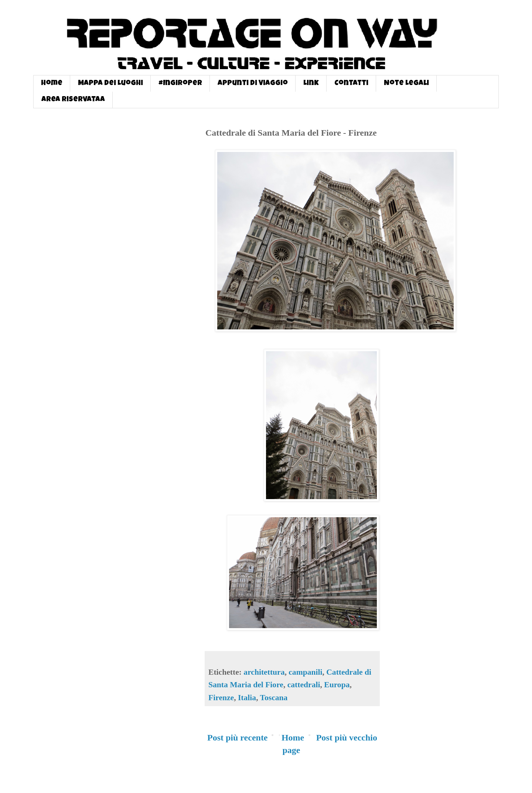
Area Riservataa (73, 100)
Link (311, 84)
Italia (247, 698)
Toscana (274, 698)
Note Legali (406, 84)
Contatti (351, 84)
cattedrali (304, 685)
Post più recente (238, 738)
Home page (293, 744)
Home (52, 84)
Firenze (221, 698)
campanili (305, 672)
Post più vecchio (347, 738)
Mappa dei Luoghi (110, 84)
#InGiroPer (180, 84)
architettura (264, 672)
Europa (337, 685)
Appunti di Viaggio (253, 84)
